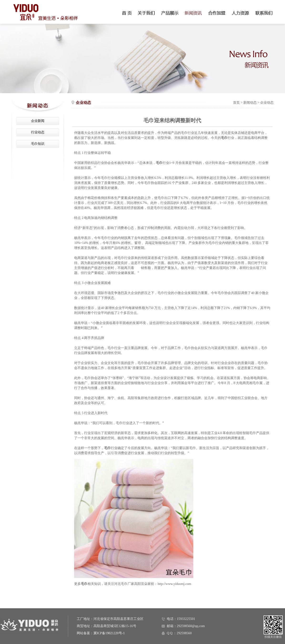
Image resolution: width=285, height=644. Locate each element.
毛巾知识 (38, 144)
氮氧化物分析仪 (10, 612)
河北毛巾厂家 (124, 584)
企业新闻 (38, 121)
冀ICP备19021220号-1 (109, 633)
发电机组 (39, 612)
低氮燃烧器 (65, 612)
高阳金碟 (99, 612)
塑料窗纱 (27, 612)
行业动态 (38, 132)
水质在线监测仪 (83, 612)
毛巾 (84, 584)
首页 (236, 103)
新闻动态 (250, 103)
